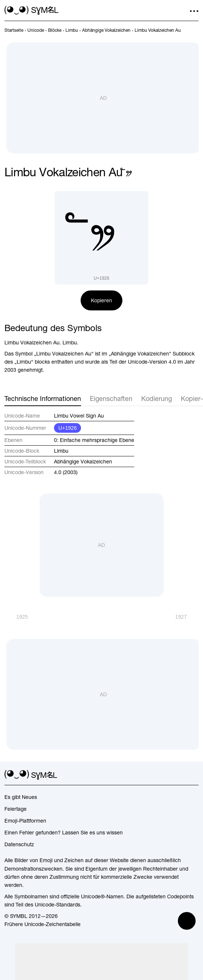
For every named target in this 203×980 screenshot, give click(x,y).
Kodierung (157, 399)
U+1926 (67, 428)
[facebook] (194, 775)
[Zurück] (16, 617)
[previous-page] (14, 30)
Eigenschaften (111, 399)
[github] (181, 775)
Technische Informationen (43, 399)
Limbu (61, 451)
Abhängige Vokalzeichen (83, 462)
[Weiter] (187, 617)
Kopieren (101, 300)
